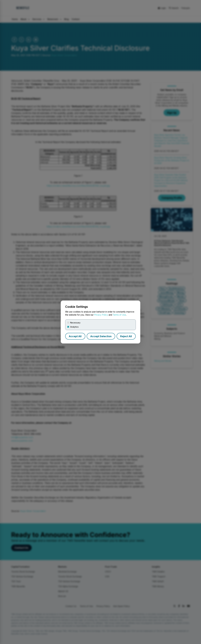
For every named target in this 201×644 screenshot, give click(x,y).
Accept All (75, 336)
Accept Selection (101, 336)
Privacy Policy (101, 315)
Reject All (126, 336)
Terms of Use (119, 315)
